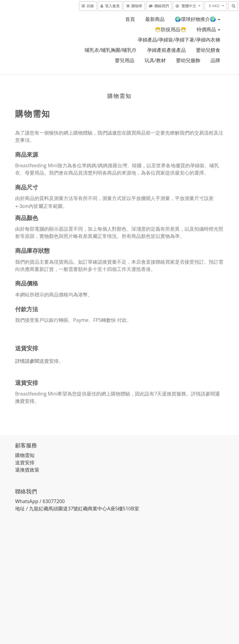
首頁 (130, 19)
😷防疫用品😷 (171, 29)
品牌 (215, 60)
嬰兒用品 (125, 60)
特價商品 (208, 29)
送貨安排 (49, 361)
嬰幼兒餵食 (208, 50)
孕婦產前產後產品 (166, 50)
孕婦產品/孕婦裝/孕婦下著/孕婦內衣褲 (179, 40)
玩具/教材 (155, 60)
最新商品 (155, 19)
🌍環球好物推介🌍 (198, 19)
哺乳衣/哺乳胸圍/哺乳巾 (111, 50)
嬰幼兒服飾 (188, 60)
